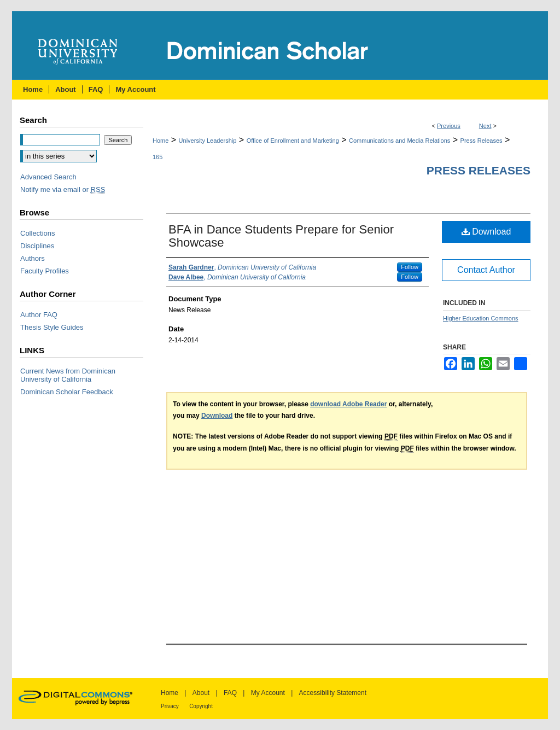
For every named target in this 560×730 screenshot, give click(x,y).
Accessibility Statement (333, 693)
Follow (410, 267)
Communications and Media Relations (399, 141)
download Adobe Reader (348, 404)
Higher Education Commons (481, 318)
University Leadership (208, 141)
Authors (33, 258)
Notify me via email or (63, 189)
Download (486, 232)
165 (157, 157)
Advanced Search (48, 177)
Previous (449, 126)
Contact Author (486, 270)
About (201, 693)
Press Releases (482, 141)
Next (485, 126)
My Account (268, 693)
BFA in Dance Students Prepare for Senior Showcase (281, 236)
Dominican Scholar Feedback (67, 392)
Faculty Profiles (45, 271)
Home (161, 141)
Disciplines (37, 246)
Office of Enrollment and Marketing (293, 141)
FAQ (230, 693)
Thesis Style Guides (52, 327)
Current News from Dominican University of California (68, 375)
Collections (38, 233)
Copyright (201, 706)
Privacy (170, 706)
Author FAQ (39, 315)
